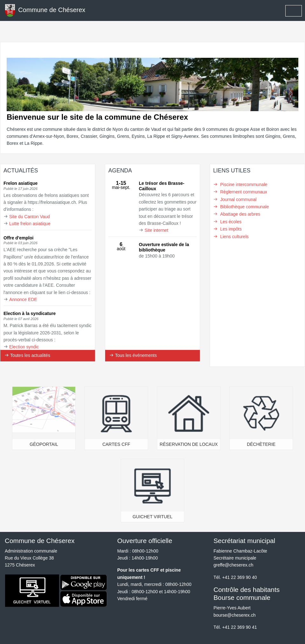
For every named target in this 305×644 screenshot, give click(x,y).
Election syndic (24, 347)
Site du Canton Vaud (30, 217)
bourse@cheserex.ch (235, 615)
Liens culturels (234, 237)
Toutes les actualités (27, 355)
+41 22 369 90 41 (239, 627)
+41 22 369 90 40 (239, 577)
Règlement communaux (244, 192)
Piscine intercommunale (244, 184)
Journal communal (238, 199)
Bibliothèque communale (244, 207)
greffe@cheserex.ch (233, 565)
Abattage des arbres (240, 214)
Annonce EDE (23, 299)
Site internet (156, 230)
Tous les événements (133, 355)
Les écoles (231, 222)
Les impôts (231, 229)
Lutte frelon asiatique (30, 224)
